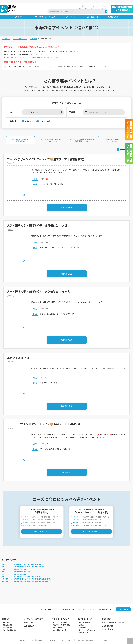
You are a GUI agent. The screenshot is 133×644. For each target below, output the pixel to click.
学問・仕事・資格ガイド (60, 619)
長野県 (24, 569)
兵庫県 (28, 577)
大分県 (33, 582)
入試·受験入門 (29, 626)
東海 (3, 572)
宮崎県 (37, 582)
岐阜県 (24, 572)
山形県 (37, 564)
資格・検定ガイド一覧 (59, 630)
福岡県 (16, 582)
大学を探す (6, 623)
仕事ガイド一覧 (57, 628)
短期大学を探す (8, 625)
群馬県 (24, 567)
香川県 (41, 579)
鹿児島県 (42, 582)
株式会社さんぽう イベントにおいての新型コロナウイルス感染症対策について (33, 54)
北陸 (3, 574)
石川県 (20, 574)
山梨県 (20, 569)
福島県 (41, 564)
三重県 (28, 572)
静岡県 (16, 572)
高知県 (49, 579)
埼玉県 (28, 567)
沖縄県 (46, 582)
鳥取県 (16, 579)
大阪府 (24, 577)
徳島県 (37, 579)
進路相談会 (34, 35)
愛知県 (20, 572)
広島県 (28, 579)
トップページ (6, 35)
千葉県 (33, 567)
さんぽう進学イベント (20, 35)
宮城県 (28, 564)
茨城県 (16, 567)
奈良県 (33, 577)
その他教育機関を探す (10, 630)
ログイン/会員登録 (84, 623)
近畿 (3, 577)
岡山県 (24, 579)
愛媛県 (45, 579)
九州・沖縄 (5, 582)
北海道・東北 (6, 564)
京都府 (20, 577)
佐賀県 (20, 582)
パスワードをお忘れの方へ (87, 630)
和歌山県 (37, 577)
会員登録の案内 (83, 628)
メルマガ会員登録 (84, 633)
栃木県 (20, 567)
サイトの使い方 (107, 629)
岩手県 (24, 564)
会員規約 (81, 625)
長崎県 (24, 582)
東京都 (37, 567)
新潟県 (16, 569)
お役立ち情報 (106, 619)
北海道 (16, 564)
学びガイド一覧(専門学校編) (61, 625)
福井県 (24, 574)
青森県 (20, 564)
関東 (3, 567)
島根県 (20, 579)
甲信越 (4, 569)
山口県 (33, 579)
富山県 (16, 574)
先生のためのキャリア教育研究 (113, 622)
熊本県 (28, 582)
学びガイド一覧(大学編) (60, 623)
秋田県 (33, 564)
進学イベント (29, 622)
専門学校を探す (8, 628)
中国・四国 (5, 579)
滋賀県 (16, 577)
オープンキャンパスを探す (34, 619)
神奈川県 (42, 567)
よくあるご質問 (107, 626)
